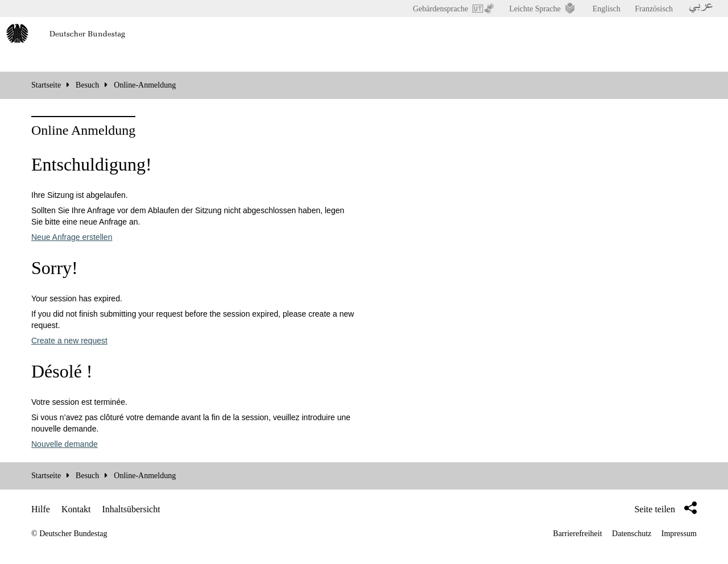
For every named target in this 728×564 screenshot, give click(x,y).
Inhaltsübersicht (131, 509)
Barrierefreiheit (577, 534)
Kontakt (76, 509)
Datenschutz (632, 534)
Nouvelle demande (65, 444)
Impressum (679, 534)
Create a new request (69, 341)
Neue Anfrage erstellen (72, 237)
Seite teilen (665, 508)
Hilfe (41, 509)
